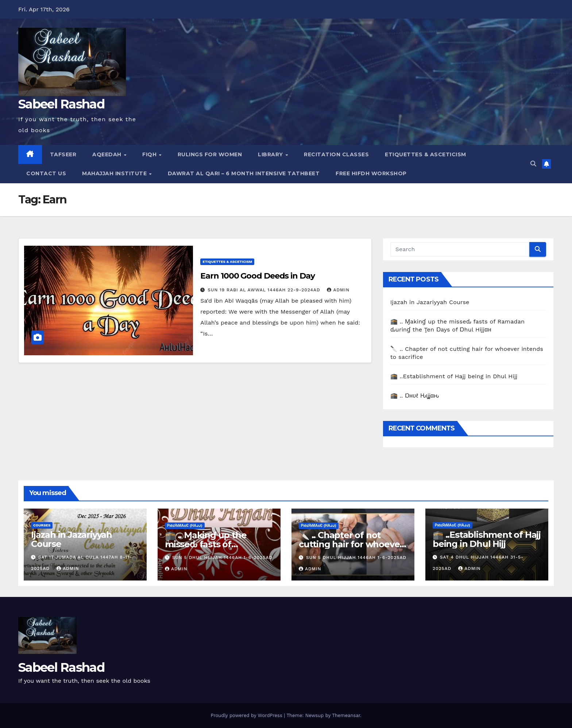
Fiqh (150, 154)
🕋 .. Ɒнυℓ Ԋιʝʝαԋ (415, 396)
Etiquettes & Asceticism (426, 154)
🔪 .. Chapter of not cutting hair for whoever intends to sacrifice (351, 544)
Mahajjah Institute (115, 173)
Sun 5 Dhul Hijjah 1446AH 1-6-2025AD (222, 558)
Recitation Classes (336, 154)
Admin (338, 290)
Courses (42, 525)
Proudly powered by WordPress (247, 715)
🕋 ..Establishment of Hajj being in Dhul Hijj (454, 376)
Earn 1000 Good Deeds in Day (257, 276)
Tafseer (63, 154)
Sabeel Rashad (61, 104)
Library (271, 154)
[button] (533, 164)
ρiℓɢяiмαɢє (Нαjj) (185, 526)
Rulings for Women (210, 154)
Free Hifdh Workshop (371, 173)
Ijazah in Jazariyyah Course (430, 302)
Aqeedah (108, 154)
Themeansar (346, 715)
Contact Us (46, 173)
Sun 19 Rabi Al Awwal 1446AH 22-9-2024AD (265, 290)
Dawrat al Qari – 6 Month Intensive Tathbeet (244, 173)
